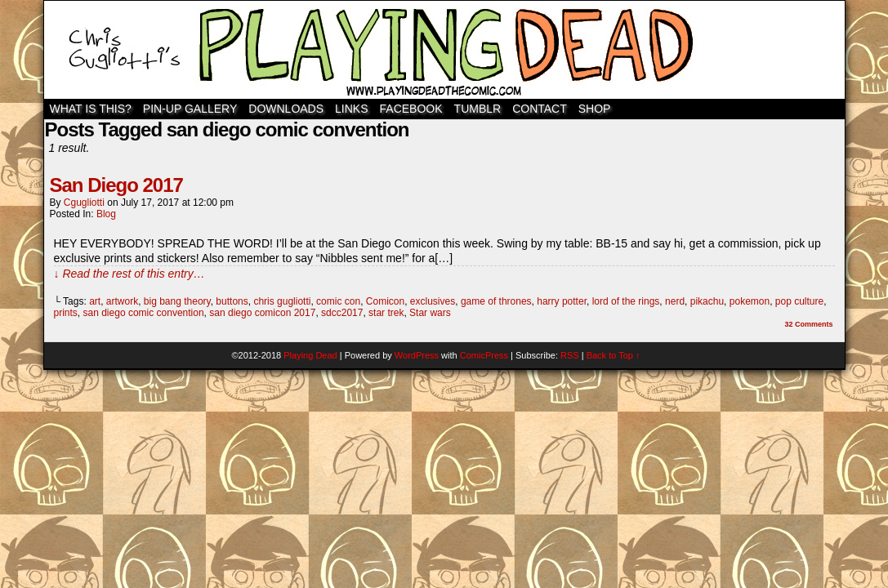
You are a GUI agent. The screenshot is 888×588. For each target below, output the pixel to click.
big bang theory (177, 301)
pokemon (750, 301)
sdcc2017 (342, 313)
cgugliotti (84, 203)
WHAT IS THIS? (91, 109)
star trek (386, 313)
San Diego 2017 (116, 185)
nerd (675, 301)
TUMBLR (478, 109)
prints (66, 313)
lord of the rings (626, 301)
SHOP (595, 109)
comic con (338, 301)
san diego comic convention (144, 313)
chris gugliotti (282, 301)
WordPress (417, 355)
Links (351, 109)
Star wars (430, 313)
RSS (570, 355)
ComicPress (484, 355)
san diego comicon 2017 (262, 313)
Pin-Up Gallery (190, 109)
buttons (232, 301)
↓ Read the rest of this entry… (129, 274)
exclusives (433, 301)
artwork (122, 301)
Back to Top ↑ (614, 355)
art (95, 301)
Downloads (286, 109)
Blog (106, 214)
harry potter (562, 301)
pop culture (799, 301)
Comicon (385, 301)
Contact (540, 109)
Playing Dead (444, 50)
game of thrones (496, 301)
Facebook (411, 109)
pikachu (707, 301)
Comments (808, 324)
